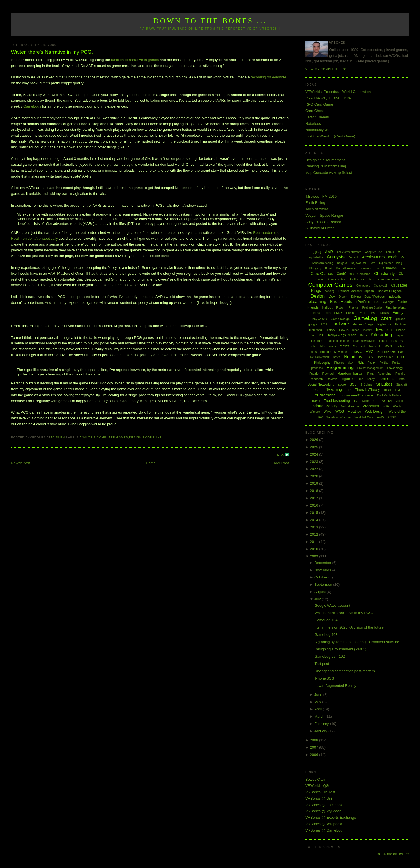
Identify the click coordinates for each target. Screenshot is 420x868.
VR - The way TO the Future (328, 98)
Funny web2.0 (318, 319)
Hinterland (315, 330)
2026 (314, 440)
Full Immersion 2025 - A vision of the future (349, 627)
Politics (384, 363)
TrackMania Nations (389, 396)
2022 (314, 469)
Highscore (384, 324)
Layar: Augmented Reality (335, 686)
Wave (328, 412)
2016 (314, 505)
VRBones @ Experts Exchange (331, 817)
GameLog (365, 318)
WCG (340, 411)
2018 (314, 491)
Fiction (340, 308)
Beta (372, 263)
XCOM (392, 417)
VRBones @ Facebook (324, 805)
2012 (314, 534)
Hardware (340, 324)
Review (332, 379)
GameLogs (32, 106)
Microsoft (359, 346)
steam (318, 390)
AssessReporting (323, 263)
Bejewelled (358, 263)
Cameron (390, 268)
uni (376, 401)
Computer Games (112, 438)
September (324, 584)
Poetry (372, 363)
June (319, 695)
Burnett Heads (346, 268)
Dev (332, 296)
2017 (314, 498)
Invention (384, 330)
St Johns (366, 384)
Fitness (315, 313)
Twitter (365, 401)
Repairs (400, 374)
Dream (343, 297)
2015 (314, 513)
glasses (400, 319)
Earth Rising (315, 203)
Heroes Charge (363, 324)
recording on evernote (268, 77)
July (318, 599)
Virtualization (350, 406)
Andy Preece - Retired (323, 222)
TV (356, 401)
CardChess (345, 274)
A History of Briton (320, 228)
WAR (386, 406)
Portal (396, 363)
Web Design (375, 411)
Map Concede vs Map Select (329, 173)
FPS (372, 313)
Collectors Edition (362, 279)
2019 (314, 483)
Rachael (328, 374)
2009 (314, 556)
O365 (369, 357)
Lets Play (397, 341)
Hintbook (401, 324)
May (318, 702)
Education (396, 297)
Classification (337, 279)
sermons (386, 379)
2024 (314, 454)
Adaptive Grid (374, 252)
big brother (386, 263)
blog (399, 263)
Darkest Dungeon (390, 291)
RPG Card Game (319, 104)
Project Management (370, 368)
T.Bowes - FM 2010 (321, 196)
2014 (314, 520)
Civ (401, 274)
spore (342, 384)
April (319, 709)
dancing (330, 291)
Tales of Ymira (317, 209)
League (316, 341)
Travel (316, 401)
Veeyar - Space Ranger (324, 215)
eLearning (317, 302)
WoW (380, 417)
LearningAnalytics (364, 341)
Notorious (313, 124)
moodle (326, 352)
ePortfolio (363, 302)
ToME (398, 390)
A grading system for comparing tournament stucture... (358, 642)
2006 (314, 755)
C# (377, 268)
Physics (339, 363)
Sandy (371, 379)
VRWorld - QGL (318, 786)
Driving (356, 297)
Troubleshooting (337, 401)
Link (312, 346)
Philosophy (322, 363)
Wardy (397, 406)
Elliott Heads (341, 302)
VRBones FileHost (320, 792)
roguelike (152, 438)
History (330, 330)
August (320, 592)
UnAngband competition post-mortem (344, 671)
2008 (314, 740)
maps (332, 346)
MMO (388, 346)
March (320, 716)
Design (135, 438)
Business (365, 268)
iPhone (400, 330)
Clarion (320, 279)
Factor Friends (317, 117)
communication (388, 279)
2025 (314, 447)
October (321, 577)
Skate (401, 379)
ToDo (387, 390)
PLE (360, 362)
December (323, 563)
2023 (314, 462)
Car (403, 268)
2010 (314, 549)
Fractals (384, 313)
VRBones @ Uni (319, 798)
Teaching (334, 389)
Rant (370, 374)
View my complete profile (330, 69)
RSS (281, 455)
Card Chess (315, 111)
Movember (341, 352)
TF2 (349, 390)
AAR (329, 252)
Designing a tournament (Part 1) (340, 649)
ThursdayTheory (367, 390)
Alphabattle (316, 257)
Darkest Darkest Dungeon (356, 291)
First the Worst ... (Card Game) (330, 136)
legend (383, 341)
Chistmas (364, 274)
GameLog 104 (326, 620)
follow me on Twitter (393, 854)
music (356, 351)
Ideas (356, 330)
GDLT (386, 319)
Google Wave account (332, 606)
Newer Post (21, 463)
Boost (329, 268)
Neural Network (320, 357)
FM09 (350, 313)
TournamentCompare (356, 395)
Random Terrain (350, 373)
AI (399, 252)
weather (354, 411)
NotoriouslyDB (317, 130)
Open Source (385, 357)
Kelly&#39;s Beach (342, 335)
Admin (390, 252)
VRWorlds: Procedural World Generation (338, 92)
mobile (400, 346)
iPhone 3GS (324, 678)
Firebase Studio (372, 308)
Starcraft (401, 385)
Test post (322, 664)
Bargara (342, 263)
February (322, 724)
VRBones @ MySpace (324, 811)
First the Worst (395, 307)
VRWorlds (371, 406)
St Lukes (384, 384)
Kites (363, 335)
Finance (353, 308)
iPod (313, 335)
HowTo (344, 330)
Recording (384, 374)
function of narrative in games (135, 60)
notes (337, 357)
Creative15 (380, 286)
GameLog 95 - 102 (329, 656)
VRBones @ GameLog (324, 830)
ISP (322, 335)
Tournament (324, 395)
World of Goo (364, 417)
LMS (322, 346)
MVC (370, 352)
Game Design (340, 319)
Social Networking (321, 384)
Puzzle (314, 374)
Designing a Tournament (325, 160)
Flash (327, 313)
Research (316, 379)
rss (361, 379)
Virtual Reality (325, 406)
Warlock (315, 412)
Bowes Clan (315, 779)
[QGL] (317, 252)
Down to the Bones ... (210, 21)
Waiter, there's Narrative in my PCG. (52, 52)
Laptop (400, 335)
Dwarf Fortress (375, 297)
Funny (398, 312)
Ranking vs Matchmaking (326, 166)
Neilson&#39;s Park (391, 352)
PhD (401, 357)
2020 (314, 476)
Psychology (395, 368)
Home (151, 463)
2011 (314, 542)
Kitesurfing (382, 335)
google (313, 324)
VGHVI (387, 401)
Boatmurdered (265, 233)
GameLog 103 (326, 635)
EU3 (376, 302)
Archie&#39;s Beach (380, 257)
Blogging (315, 268)
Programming (340, 368)
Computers (363, 286)
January (321, 731)
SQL (353, 384)
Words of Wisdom (339, 417)
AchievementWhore (349, 252)
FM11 (362, 313)
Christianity (384, 273)
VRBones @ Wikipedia (324, 824)
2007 (314, 747)
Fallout (327, 307)
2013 (314, 527)
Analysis (88, 438)
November (323, 570)
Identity (368, 330)
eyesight (388, 302)
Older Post (280, 463)
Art (403, 257)
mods (313, 352)
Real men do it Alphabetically (35, 238)
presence (317, 368)
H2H (324, 324)
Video (399, 401)
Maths (344, 346)
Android (353, 257)
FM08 (338, 313)
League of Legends (338, 341)
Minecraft (375, 346)
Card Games (322, 274)
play (350, 363)
